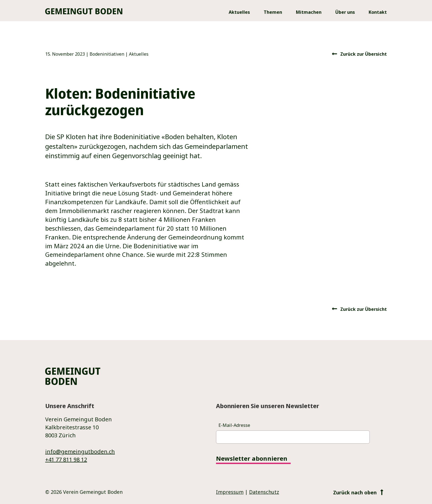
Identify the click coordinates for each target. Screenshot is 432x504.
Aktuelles (139, 54)
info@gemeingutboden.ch (80, 452)
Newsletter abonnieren (252, 459)
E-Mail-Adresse (234, 425)
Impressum (230, 492)
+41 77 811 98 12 (66, 459)
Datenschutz (264, 492)
